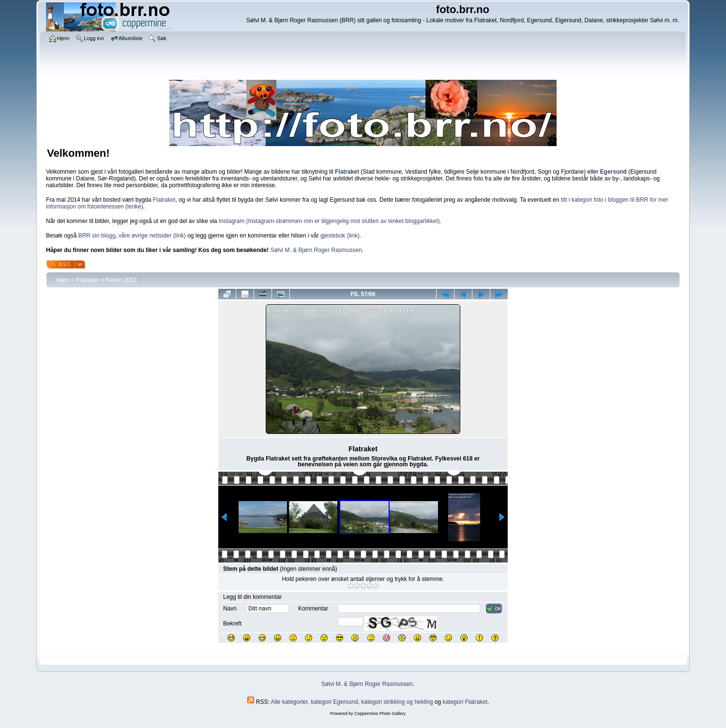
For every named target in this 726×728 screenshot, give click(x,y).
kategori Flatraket (465, 702)
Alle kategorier (289, 702)
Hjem (63, 280)
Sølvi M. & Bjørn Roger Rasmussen (316, 250)
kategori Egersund (334, 702)
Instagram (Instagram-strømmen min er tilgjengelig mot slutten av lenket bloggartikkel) (329, 221)
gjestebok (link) (340, 236)
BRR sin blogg (97, 236)
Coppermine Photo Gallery (380, 713)
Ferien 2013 (121, 280)
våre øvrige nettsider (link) (152, 236)
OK (494, 609)
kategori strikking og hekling (397, 702)
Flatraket (164, 200)
